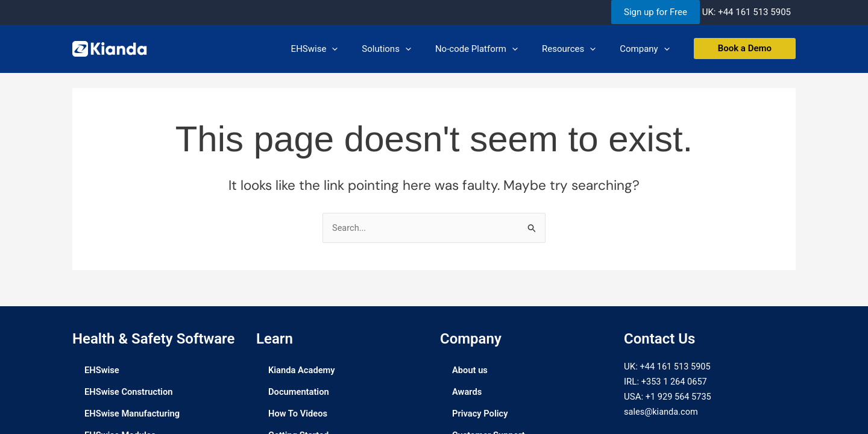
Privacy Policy (480, 414)
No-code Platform (492, 49)
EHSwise (342, 49)
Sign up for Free (656, 12)
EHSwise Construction (130, 392)
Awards (467, 392)
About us (470, 371)
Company (647, 49)
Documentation (299, 392)
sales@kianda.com (662, 412)
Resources (578, 49)
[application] (359, 49)
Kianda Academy (302, 371)
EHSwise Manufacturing (133, 414)
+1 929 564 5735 (679, 397)
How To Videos (298, 414)
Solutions (407, 49)
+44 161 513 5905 (754, 12)
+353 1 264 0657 (675, 382)
